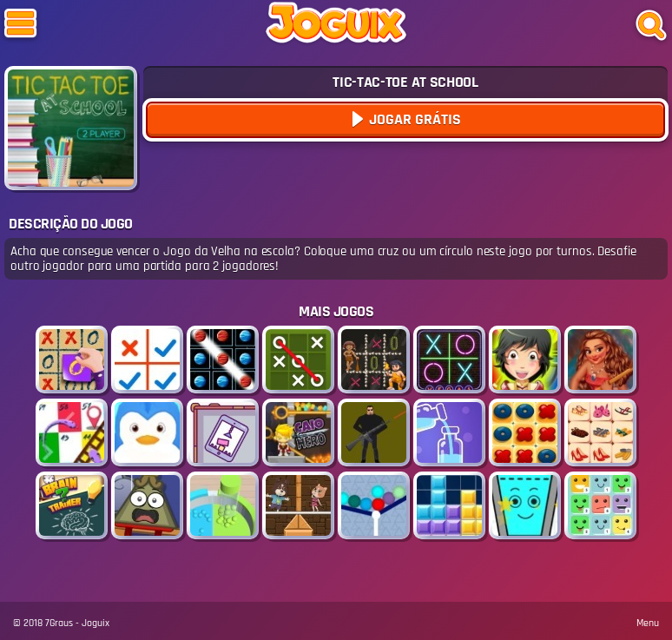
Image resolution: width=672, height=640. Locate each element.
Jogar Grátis (413, 119)
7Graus (59, 623)
